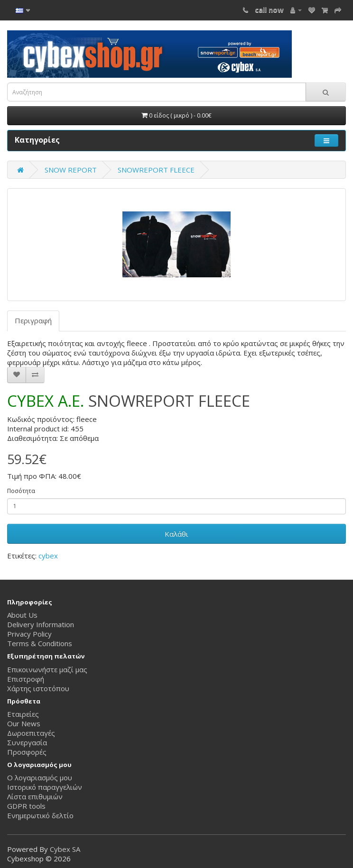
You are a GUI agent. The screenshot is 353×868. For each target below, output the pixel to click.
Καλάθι (176, 534)
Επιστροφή (26, 679)
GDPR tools (26, 806)
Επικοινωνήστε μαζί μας (47, 669)
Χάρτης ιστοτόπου (38, 688)
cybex (48, 556)
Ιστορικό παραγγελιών (45, 787)
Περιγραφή (33, 320)
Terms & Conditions (40, 643)
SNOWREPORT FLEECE (156, 170)
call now (269, 9)
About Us (22, 615)
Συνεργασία (27, 742)
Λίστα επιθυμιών (35, 796)
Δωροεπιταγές (31, 733)
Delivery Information (41, 624)
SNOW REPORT (71, 170)
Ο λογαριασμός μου (40, 777)
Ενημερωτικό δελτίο (40, 815)
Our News (24, 723)
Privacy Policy (29, 634)
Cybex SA (65, 849)
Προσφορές (27, 752)
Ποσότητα (21, 491)
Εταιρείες (23, 714)
